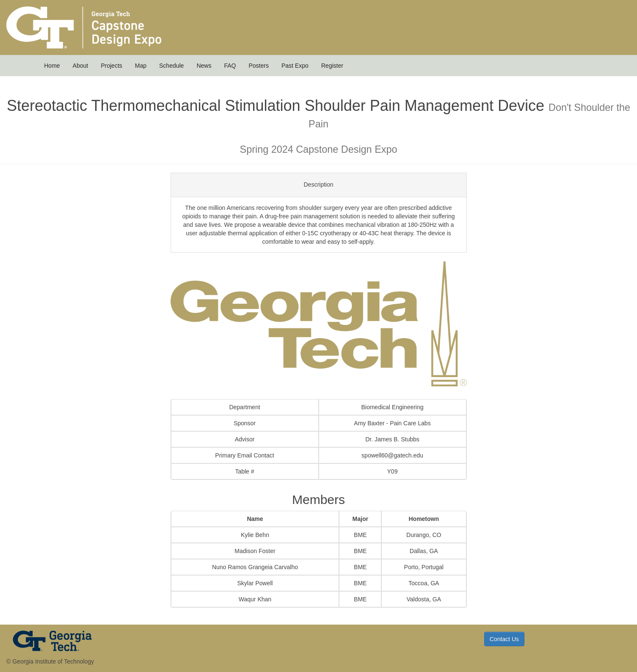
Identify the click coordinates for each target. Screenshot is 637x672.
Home (52, 66)
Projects (112, 66)
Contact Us (504, 639)
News (204, 66)
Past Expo (295, 66)
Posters (258, 66)
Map (141, 66)
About (81, 66)
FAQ (230, 66)
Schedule (171, 66)
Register (332, 66)
